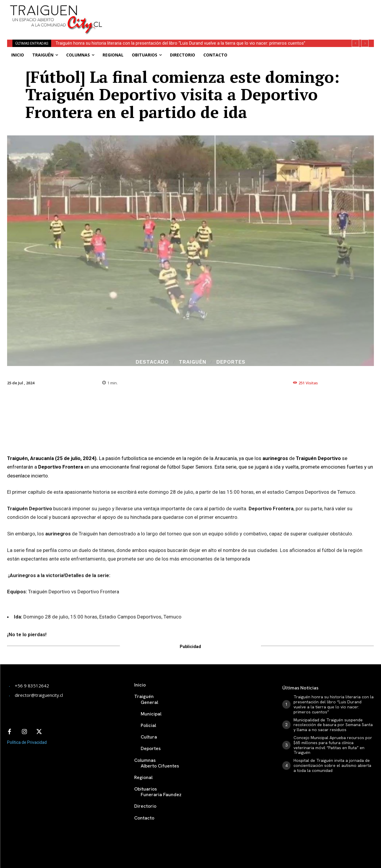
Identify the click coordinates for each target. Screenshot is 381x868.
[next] (365, 43)
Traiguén (193, 362)
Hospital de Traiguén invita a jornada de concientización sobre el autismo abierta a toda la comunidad (332, 765)
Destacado (152, 362)
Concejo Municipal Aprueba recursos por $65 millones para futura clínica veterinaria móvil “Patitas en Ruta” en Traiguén (333, 745)
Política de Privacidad (27, 742)
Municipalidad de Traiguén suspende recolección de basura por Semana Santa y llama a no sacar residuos (333, 725)
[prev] (355, 43)
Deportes (231, 362)
